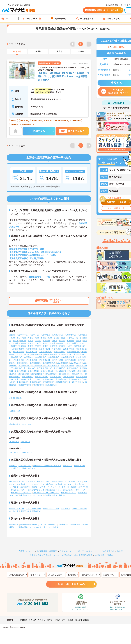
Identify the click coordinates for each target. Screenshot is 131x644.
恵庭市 (38, 346)
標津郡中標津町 (25, 385)
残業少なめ (68, 466)
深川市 (14, 346)
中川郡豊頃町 (35, 382)
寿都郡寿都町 (59, 352)
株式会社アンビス (68, 493)
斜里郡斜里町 (20, 371)
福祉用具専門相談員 (83, 555)
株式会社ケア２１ (54, 490)
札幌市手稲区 (41, 338)
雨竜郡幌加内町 (68, 366)
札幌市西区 (16, 338)
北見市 (31, 341)
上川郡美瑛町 (24, 366)
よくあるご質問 (55, 575)
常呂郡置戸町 (61, 371)
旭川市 (79, 338)
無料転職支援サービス (39, 277)
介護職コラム (109, 575)
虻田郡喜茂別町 (66, 354)
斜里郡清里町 (33, 371)
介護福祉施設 (15, 411)
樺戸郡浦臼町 (70, 360)
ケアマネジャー (67, 551)
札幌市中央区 (22, 335)
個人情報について (90, 575)
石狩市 (62, 346)
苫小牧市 (70, 341)
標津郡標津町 (39, 385)
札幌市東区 (45, 335)
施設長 (16, 511)
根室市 (60, 343)
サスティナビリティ (46, 620)
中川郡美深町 (37, 366)
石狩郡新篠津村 (18, 349)
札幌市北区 (34, 335)
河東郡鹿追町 (48, 379)
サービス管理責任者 (63, 555)
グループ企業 (68, 620)
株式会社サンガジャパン (21, 493)
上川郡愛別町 (63, 363)
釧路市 (16, 341)
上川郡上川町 (76, 363)
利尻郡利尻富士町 (44, 368)
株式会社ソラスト (19, 490)
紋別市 (31, 343)
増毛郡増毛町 (81, 366)
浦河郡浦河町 (68, 377)
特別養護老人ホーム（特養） (21, 424)
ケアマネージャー (33, 509)
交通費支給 (16, 468)
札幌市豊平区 (70, 335)
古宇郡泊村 (29, 357)
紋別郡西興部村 (38, 374)
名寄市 (45, 343)
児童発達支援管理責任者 (31, 511)
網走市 (55, 341)
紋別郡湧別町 (24, 374)
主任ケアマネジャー (51, 509)
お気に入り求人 (111, 19)
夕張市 (38, 341)
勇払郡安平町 (28, 377)
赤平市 (23, 343)
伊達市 (45, 346)
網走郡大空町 (52, 374)
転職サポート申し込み (71, 584)
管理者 (110, 555)
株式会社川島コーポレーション (46, 493)
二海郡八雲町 (68, 349)
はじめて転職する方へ (116, 208)
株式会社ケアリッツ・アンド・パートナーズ (51, 487)
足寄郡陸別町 (48, 382)
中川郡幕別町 (22, 382)
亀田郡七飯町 (44, 349)
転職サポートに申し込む (102, 10)
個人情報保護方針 (82, 620)
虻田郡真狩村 (37, 354)
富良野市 (22, 346)
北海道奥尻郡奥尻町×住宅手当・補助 (27, 249)
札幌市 (12, 335)
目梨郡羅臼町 (52, 385)
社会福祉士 (63, 524)
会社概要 (23, 620)
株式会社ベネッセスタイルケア (22, 481)
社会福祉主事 (75, 524)
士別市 (38, 343)
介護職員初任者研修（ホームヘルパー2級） (38, 524)
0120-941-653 (32, 604)
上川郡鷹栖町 (35, 363)
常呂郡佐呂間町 (75, 371)
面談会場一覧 (58, 19)
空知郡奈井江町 (68, 357)
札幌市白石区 (57, 335)
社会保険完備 (80, 466)
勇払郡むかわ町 (42, 377)
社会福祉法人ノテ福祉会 (55, 495)
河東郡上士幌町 (34, 379)
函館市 (64, 338)
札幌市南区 (82, 335)
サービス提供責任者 (105, 551)
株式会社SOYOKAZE (64, 484)
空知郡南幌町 (54, 357)
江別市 (16, 343)
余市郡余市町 (41, 357)
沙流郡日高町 (56, 377)
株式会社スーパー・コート (31, 495)
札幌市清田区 (54, 338)
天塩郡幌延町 (59, 368)
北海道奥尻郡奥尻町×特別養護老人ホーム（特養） (33, 255)
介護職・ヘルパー (17, 509)
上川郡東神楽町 (49, 363)
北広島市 (54, 346)
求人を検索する (85, 19)
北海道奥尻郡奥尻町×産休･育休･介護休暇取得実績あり (35, 252)
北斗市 (69, 346)
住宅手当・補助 (25, 466)
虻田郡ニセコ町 (23, 354)
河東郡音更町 (20, 379)
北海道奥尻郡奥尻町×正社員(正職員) (26, 258)
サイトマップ (36, 575)
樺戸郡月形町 (57, 360)
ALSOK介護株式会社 (22, 487)
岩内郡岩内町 (17, 357)
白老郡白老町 (65, 374)
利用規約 (72, 575)
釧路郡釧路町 (61, 382)
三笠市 (53, 343)
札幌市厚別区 (28, 338)
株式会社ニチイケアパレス (74, 490)
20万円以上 (25, 442)
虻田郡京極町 (80, 354)
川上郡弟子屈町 (75, 382)
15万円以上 (14, 442)
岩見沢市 (46, 341)
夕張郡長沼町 (31, 360)
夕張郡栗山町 (44, 360)
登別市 (31, 346)
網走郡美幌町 (72, 368)
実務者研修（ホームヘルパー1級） (33, 527)
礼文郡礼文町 (30, 368)
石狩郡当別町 (80, 346)
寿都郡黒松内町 (73, 352)
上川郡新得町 (61, 379)
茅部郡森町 (56, 349)
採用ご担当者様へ (17, 575)
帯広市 (23, 341)
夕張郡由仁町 (19, 360)
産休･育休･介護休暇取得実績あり (47, 466)
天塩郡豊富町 (17, 368)
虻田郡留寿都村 (51, 354)
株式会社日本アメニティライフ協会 (67, 481)
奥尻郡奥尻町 (31, 352)
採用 (58, 620)
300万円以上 (27, 452)
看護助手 (53, 551)
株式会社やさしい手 (36, 490)
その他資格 (54, 527)
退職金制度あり (29, 468)
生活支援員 (100, 555)
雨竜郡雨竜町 (22, 363)
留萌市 (62, 341)
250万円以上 (14, 452)
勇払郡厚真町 (78, 374)
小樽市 (71, 338)
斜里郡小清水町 (47, 371)
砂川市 (82, 343)
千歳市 (68, 343)
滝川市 (75, 343)
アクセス (32, 620)
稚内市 (79, 341)
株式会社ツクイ (43, 481)
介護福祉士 (14, 524)
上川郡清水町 (74, 379)
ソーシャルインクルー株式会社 (41, 484)
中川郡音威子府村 (52, 366)
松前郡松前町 (31, 349)
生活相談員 (66, 509)
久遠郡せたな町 (45, 352)
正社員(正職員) (15, 398)
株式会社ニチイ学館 (79, 487)
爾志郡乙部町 (19, 352)
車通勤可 (13, 466)
